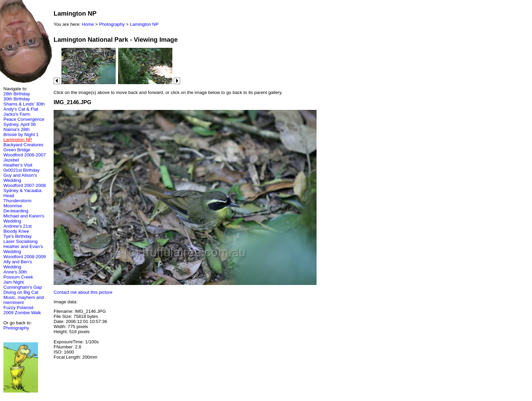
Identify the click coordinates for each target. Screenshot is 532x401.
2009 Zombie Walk (22, 313)
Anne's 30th (15, 272)
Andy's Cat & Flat (21, 109)
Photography (16, 328)
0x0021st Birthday (22, 170)
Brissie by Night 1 (21, 135)
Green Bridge (17, 150)
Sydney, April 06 (20, 124)
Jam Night (14, 282)
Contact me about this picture (83, 292)
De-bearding (16, 211)
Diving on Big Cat (21, 292)
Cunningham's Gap (23, 287)
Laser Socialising (21, 241)
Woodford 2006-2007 (25, 155)
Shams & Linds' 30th (24, 104)
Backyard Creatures (23, 145)
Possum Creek (18, 277)
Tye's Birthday (17, 236)
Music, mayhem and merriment (24, 300)
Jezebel (11, 160)
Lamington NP (144, 24)
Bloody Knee (16, 231)
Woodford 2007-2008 (25, 185)
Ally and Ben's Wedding (18, 264)
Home (88, 24)
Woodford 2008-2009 (25, 257)
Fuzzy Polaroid (18, 308)
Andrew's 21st (17, 226)
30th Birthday (17, 99)
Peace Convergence (24, 119)
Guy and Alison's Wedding (20, 178)
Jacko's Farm (17, 114)
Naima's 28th (16, 129)
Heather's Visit (18, 165)
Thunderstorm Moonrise (17, 203)
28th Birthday (17, 94)
